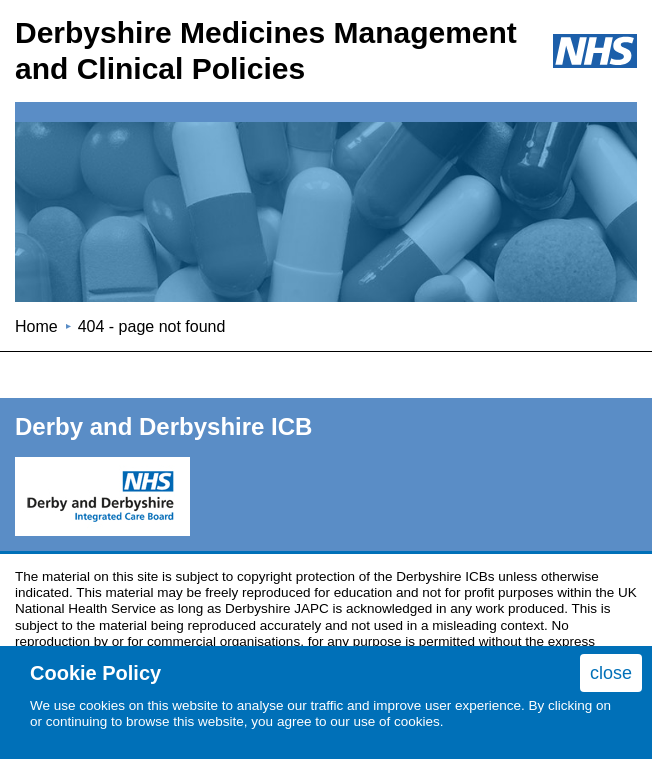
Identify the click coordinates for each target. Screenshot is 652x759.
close (611, 673)
